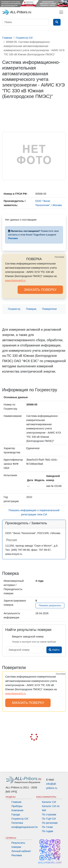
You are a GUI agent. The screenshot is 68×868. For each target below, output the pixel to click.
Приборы (17, 806)
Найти (54, 650)
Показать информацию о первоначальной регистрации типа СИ (34, 512)
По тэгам (47, 827)
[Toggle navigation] (61, 12)
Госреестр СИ (20, 819)
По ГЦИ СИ (49, 819)
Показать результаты (50, 606)
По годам (48, 831)
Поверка (31, 309)
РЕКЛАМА (59, 257)
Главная (16, 802)
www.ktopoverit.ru (15, 280)
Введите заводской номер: (28, 637)
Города (16, 814)
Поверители (49, 309)
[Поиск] (25, 22)
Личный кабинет (21, 851)
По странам (49, 814)
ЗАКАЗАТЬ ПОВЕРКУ (40, 290)
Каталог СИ (49, 802)
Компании (17, 810)
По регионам (50, 823)
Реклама (17, 855)
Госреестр (14, 309)
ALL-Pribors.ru (17, 12)
